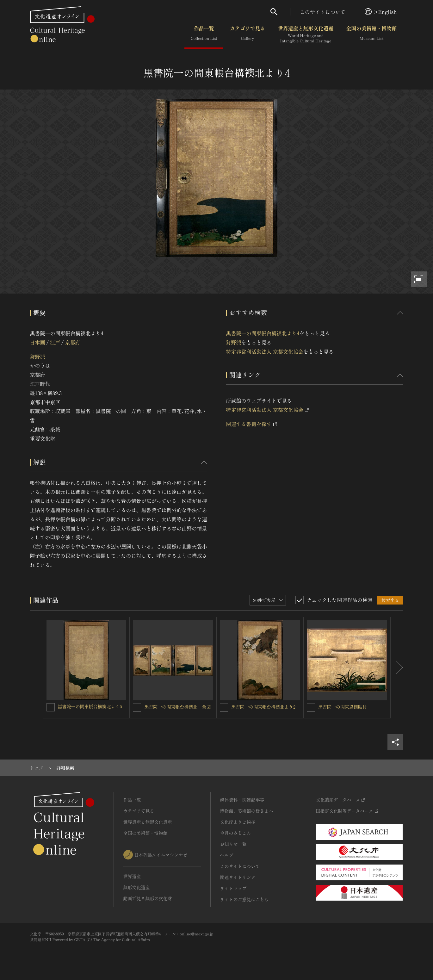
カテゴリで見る (247, 34)
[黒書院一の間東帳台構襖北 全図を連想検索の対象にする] (137, 708)
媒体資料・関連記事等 (242, 800)
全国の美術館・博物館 (371, 34)
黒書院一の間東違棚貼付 (343, 707)
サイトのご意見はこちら (244, 899)
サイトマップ (233, 888)
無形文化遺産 (137, 887)
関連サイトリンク (238, 877)
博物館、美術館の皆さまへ (247, 811)
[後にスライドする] (397, 668)
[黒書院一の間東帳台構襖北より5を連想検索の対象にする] (51, 707)
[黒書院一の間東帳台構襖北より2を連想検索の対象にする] (224, 708)
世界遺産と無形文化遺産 (306, 34)
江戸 (55, 342)
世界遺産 (132, 876)
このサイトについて (323, 12)
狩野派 (38, 357)
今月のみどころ (236, 833)
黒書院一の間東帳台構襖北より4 (263, 333)
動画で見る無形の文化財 (148, 898)
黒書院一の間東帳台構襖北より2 (263, 707)
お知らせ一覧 (233, 844)
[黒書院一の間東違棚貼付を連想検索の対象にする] (311, 708)
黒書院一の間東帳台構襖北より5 (90, 706)
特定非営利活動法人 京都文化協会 (265, 351)
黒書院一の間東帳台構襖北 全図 (177, 707)
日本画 (38, 342)
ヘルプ (227, 855)
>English (381, 12)
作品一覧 (204, 34)
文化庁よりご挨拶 (238, 822)
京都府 (72, 342)
